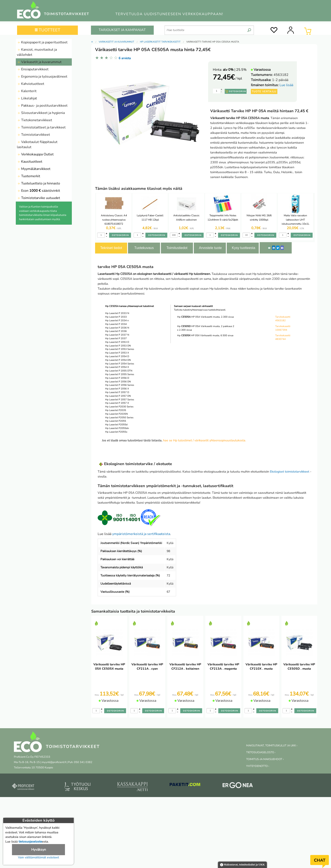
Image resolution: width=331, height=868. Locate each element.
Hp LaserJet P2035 (116, 410)
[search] (249, 28)
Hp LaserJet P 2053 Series (120, 349)
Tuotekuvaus (144, 248)
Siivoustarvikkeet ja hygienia (41, 113)
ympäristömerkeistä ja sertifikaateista (141, 534)
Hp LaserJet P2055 (116, 421)
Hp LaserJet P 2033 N (117, 313)
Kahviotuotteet (31, 84)
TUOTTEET (48, 30)
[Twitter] (278, 248)
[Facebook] (282, 248)
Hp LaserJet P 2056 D (117, 378)
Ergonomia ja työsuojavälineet (42, 77)
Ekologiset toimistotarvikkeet (290, 472)
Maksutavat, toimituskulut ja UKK (242, 865)
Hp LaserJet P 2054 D (117, 356)
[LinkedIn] (274, 248)
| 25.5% (235, 70)
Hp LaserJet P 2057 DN (118, 396)
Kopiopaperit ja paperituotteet (42, 42)
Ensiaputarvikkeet (33, 69)
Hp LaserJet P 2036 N (117, 328)
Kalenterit (27, 91)
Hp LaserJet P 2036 (116, 331)
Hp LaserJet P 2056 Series (120, 385)
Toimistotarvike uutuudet (38, 198)
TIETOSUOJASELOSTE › (261, 752)
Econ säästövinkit (38, 191)
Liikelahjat (27, 98)
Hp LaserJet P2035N (116, 414)
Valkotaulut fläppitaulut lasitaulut (37, 144)
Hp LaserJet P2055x (116, 432)
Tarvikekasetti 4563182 (283, 319)
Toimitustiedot (177, 248)
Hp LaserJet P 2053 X (117, 353)
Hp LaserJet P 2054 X (117, 367)
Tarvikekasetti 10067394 (283, 328)
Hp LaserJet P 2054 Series (120, 364)
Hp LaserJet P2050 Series (119, 418)
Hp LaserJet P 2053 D (117, 342)
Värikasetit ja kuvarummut (39, 62)
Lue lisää (286, 85)
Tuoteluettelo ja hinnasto (38, 183)
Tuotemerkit (29, 176)
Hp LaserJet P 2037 (116, 338)
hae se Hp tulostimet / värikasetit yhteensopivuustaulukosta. (204, 440)
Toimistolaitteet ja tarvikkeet (41, 127)
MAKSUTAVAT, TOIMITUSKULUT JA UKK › (272, 746)
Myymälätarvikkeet (34, 169)
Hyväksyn (39, 850)
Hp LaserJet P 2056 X (117, 389)
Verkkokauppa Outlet (35, 154)
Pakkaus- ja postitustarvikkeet (42, 106)
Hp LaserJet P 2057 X (117, 403)
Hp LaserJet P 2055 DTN (119, 371)
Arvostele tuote (210, 248)
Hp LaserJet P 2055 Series (120, 374)
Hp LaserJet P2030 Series (119, 407)
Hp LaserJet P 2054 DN (118, 360)
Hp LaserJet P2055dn (117, 428)
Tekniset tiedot (111, 248)
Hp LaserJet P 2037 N (117, 335)
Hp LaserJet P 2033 (116, 317)
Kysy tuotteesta (243, 248)
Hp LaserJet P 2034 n (117, 321)
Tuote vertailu (264, 91)
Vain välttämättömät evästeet (38, 857)
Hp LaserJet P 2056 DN (118, 382)
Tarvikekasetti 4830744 (283, 337)
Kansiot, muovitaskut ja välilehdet (37, 52)
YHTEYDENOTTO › (258, 766)
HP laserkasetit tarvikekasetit (160, 42)
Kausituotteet (30, 162)
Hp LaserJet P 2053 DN (118, 346)
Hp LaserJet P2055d (116, 425)
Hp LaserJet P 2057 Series (120, 400)
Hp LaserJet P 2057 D (117, 392)
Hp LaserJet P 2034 (116, 324)
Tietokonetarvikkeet (35, 120)
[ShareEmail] (269, 248)
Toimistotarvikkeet (33, 135)
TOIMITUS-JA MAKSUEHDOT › (265, 759)
